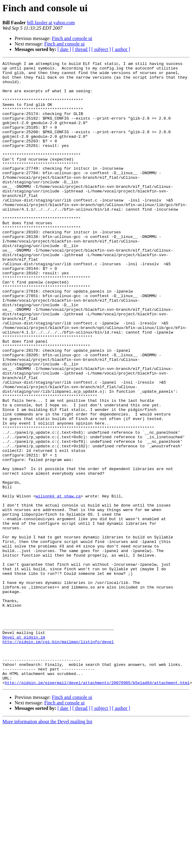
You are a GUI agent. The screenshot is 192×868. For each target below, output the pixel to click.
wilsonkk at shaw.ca (58, 583)
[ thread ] (81, 49)
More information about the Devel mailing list (47, 846)
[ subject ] (101, 49)
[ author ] (121, 49)
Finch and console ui (72, 38)
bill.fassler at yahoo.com (51, 23)
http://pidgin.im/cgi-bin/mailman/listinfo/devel (58, 758)
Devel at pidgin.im (24, 753)
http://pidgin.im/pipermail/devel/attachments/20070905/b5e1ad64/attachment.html (97, 807)
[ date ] (64, 49)
